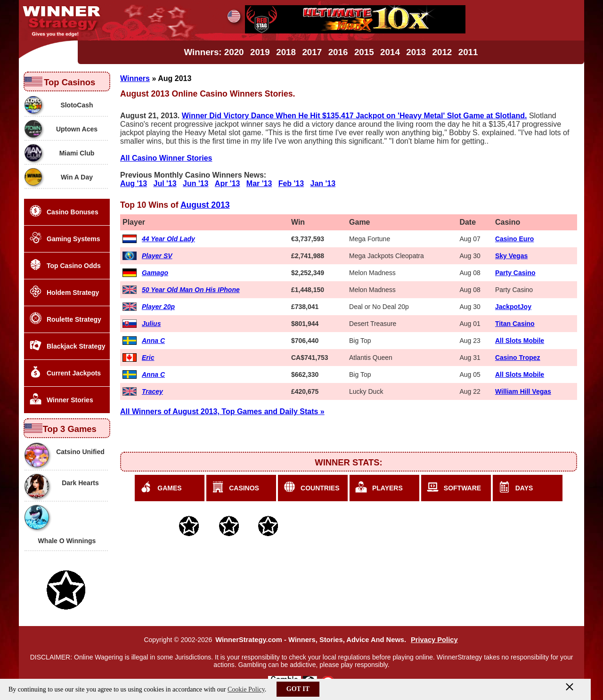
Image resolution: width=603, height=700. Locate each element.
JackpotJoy (513, 307)
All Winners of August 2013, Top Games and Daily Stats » (222, 411)
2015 (364, 52)
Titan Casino (515, 324)
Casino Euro (514, 239)
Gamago (155, 273)
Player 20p (158, 307)
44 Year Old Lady (168, 239)
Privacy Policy (434, 640)
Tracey (152, 391)
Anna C (153, 341)
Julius (151, 324)
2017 (312, 52)
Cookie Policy (246, 689)
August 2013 (205, 205)
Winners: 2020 (214, 52)
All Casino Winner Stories (166, 158)
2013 (416, 52)
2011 (468, 52)
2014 (390, 52)
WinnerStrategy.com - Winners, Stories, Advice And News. (311, 640)
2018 (286, 52)
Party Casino (515, 273)
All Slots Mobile (520, 341)
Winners (135, 78)
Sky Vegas (511, 256)
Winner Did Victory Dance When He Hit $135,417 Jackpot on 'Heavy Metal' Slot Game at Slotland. (354, 116)
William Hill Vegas (523, 391)
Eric (148, 358)
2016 (338, 52)
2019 (260, 52)
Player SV (157, 256)
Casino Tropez (518, 358)
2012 (442, 52)
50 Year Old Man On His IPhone (191, 290)
